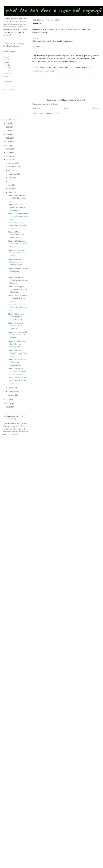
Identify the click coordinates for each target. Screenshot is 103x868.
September (13, 174)
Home (66, 108)
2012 (8, 134)
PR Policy (7, 73)
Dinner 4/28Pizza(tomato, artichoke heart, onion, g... (17, 198)
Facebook (7, 57)
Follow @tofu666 (10, 51)
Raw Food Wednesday (12, 46)
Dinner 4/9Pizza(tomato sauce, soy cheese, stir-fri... (17, 308)
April (11, 192)
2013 (8, 131)
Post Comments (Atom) (51, 113)
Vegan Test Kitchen (18, 43)
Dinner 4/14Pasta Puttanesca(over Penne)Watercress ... (17, 262)
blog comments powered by (45, 104)
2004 (8, 400)
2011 (8, 138)
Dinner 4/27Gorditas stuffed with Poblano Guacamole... (17, 207)
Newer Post (37, 108)
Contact (6, 76)
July (10, 181)
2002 (8, 407)
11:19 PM (53, 71)
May (10, 189)
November (13, 167)
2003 (8, 403)
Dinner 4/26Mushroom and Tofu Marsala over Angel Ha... (18, 216)
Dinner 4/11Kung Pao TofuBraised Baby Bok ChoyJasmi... (18, 289)
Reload (82, 100)
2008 (8, 149)
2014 (8, 127)
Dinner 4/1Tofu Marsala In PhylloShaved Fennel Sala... (18, 380)
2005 (8, 160)
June (10, 185)
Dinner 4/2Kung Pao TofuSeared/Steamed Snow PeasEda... (17, 371)
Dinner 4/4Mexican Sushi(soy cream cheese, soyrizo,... (18, 353)
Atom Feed (7, 82)
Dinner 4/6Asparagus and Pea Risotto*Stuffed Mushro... (17, 335)
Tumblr (6, 62)
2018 (8, 123)
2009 (8, 145)
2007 (8, 152)
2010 (8, 142)
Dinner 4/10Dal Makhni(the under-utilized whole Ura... (18, 298)
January (12, 395)
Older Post (96, 108)
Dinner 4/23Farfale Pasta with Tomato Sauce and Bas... (18, 244)
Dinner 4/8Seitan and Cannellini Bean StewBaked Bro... (16, 317)
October (12, 170)
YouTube (7, 65)
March (11, 388)
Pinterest (7, 68)
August (11, 178)
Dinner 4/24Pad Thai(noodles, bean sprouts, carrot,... (16, 235)
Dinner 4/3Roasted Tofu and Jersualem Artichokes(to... (17, 362)
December (12, 163)
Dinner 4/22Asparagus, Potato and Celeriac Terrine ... (17, 253)
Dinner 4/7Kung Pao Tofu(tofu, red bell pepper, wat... (16, 326)
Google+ (7, 60)
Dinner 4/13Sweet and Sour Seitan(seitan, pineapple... (18, 271)
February (12, 391)
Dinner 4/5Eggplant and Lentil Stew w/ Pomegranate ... (17, 344)
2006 (8, 156)
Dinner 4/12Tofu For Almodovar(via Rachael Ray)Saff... (18, 280)
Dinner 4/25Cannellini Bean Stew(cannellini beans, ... (17, 225)
